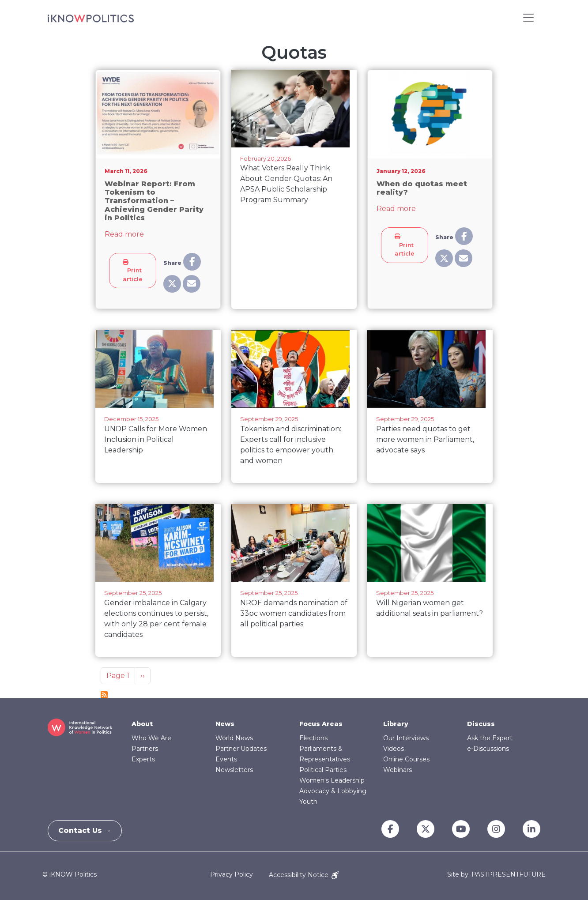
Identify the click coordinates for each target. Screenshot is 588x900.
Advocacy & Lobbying (333, 791)
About (142, 724)
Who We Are (151, 738)
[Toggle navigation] (528, 18)
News (225, 724)
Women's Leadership (332, 780)
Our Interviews (406, 738)
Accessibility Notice (304, 875)
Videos (394, 749)
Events (226, 759)
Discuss (481, 724)
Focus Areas (321, 724)
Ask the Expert (490, 738)
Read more (124, 234)
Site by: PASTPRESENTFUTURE (496, 875)
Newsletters (234, 770)
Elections (313, 738)
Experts (143, 759)
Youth (308, 802)
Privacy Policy (232, 875)
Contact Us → (88, 830)
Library (396, 724)
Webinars (398, 770)
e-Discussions (488, 749)
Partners (145, 749)
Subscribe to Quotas (104, 695)
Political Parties (323, 770)
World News (234, 738)
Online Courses (406, 759)
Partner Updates (241, 749)
